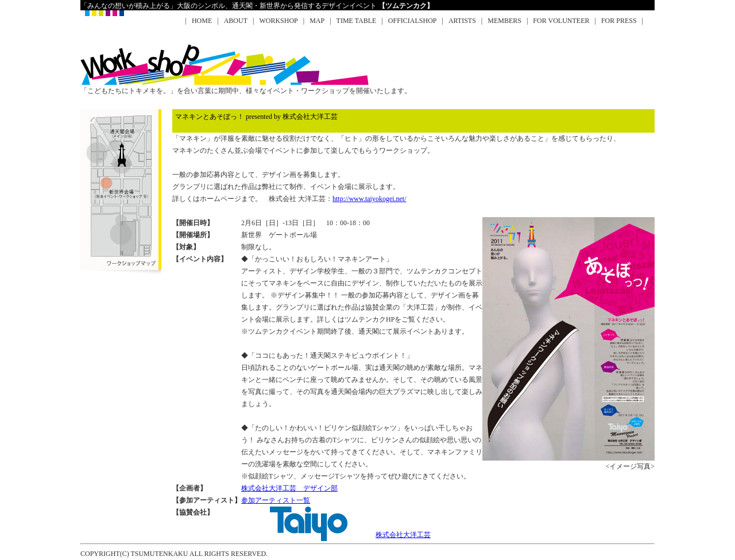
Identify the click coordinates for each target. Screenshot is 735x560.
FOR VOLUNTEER (561, 21)
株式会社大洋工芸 (336, 535)
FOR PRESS (619, 21)
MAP (317, 21)
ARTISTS (462, 21)
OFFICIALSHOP (413, 21)
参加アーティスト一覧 (276, 500)
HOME (202, 21)
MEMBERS (504, 21)
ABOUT (236, 21)
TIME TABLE (357, 21)
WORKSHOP (278, 21)
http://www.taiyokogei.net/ (370, 199)
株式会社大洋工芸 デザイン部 (289, 488)
